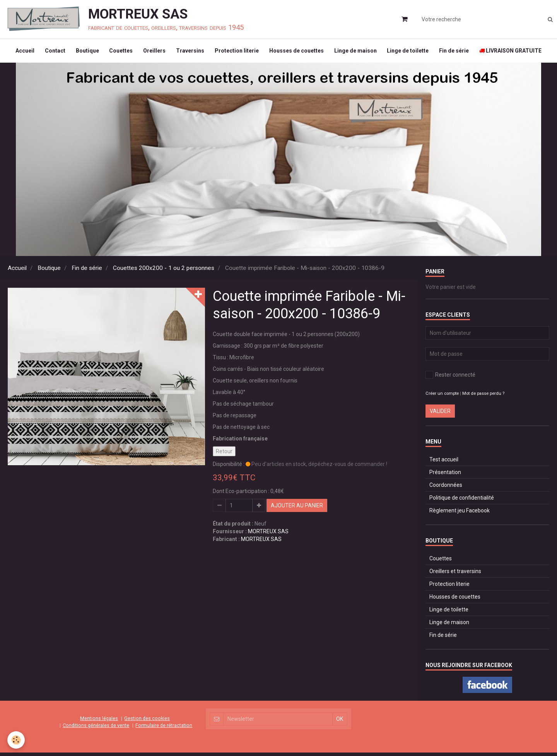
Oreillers (153, 53)
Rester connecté (450, 378)
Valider (440, 415)
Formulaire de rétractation (164, 729)
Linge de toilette (412, 53)
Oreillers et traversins (455, 575)
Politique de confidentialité (462, 501)
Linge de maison (359, 53)
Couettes (118, 53)
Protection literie (237, 53)
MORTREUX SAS (268, 535)
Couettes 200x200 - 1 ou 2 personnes (164, 271)
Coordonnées (446, 488)
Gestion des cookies (147, 722)
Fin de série (460, 53)
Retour (224, 455)
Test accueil (444, 463)
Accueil (18, 53)
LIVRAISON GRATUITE (517, 53)
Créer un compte (442, 397)
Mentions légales (99, 722)
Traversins (190, 53)
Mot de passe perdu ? (483, 397)
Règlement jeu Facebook (460, 514)
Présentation (445, 476)
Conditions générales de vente (96, 729)
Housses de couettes (298, 53)
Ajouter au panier (297, 509)
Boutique (83, 53)
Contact (50, 53)
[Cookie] (16, 740)
